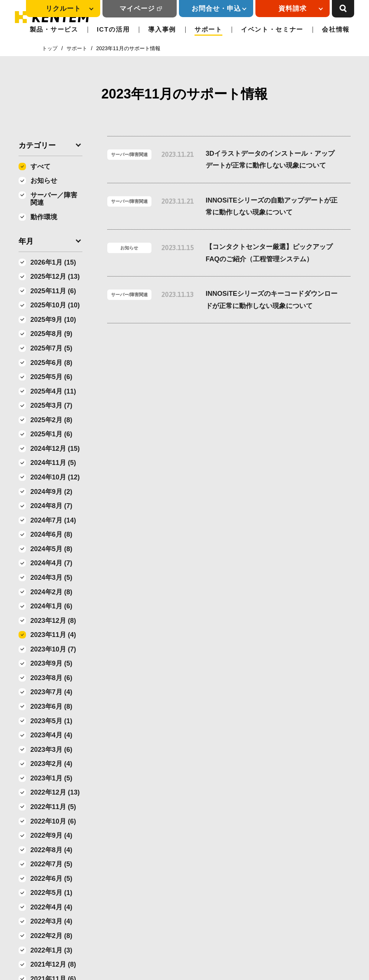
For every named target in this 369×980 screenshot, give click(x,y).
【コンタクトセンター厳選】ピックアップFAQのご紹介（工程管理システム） (269, 253)
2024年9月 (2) (51, 492)
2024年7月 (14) (53, 520)
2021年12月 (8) (53, 964)
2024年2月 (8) (51, 592)
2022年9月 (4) (51, 835)
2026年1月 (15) (53, 262)
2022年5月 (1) (51, 893)
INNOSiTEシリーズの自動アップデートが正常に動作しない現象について (272, 206)
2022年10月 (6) (53, 821)
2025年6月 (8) (51, 363)
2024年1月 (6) (51, 606)
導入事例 (162, 30)
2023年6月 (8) (51, 706)
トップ (50, 48)
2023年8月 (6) (51, 678)
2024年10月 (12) (55, 477)
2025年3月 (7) (51, 405)
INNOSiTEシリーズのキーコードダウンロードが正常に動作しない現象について (272, 300)
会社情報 (336, 30)
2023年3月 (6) (51, 750)
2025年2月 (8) (51, 420)
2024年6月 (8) (51, 534)
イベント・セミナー (272, 30)
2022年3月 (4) (51, 921)
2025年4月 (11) (53, 391)
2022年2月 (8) (51, 936)
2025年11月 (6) (53, 291)
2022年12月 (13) (55, 792)
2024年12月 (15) (55, 449)
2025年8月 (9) (51, 334)
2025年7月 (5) (51, 348)
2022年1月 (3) (51, 950)
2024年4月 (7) (51, 563)
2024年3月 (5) (51, 578)
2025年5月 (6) (51, 377)
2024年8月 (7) (51, 506)
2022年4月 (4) (51, 907)
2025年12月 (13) (55, 276)
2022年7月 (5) (51, 864)
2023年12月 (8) (53, 621)
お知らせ (44, 181)
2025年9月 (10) (53, 320)
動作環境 (44, 217)
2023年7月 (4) (51, 692)
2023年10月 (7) (53, 649)
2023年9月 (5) (51, 663)
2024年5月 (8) (51, 549)
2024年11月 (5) (53, 463)
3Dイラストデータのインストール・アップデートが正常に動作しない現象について (270, 159)
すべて (40, 166)
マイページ (137, 9)
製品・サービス (54, 30)
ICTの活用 (113, 30)
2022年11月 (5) (53, 807)
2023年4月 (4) (51, 735)
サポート (208, 30)
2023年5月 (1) (51, 721)
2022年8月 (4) (51, 850)
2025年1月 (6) (51, 434)
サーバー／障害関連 (54, 199)
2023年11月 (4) (53, 635)
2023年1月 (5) (51, 778)
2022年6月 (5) (51, 879)
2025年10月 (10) (55, 305)
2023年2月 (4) (51, 764)
